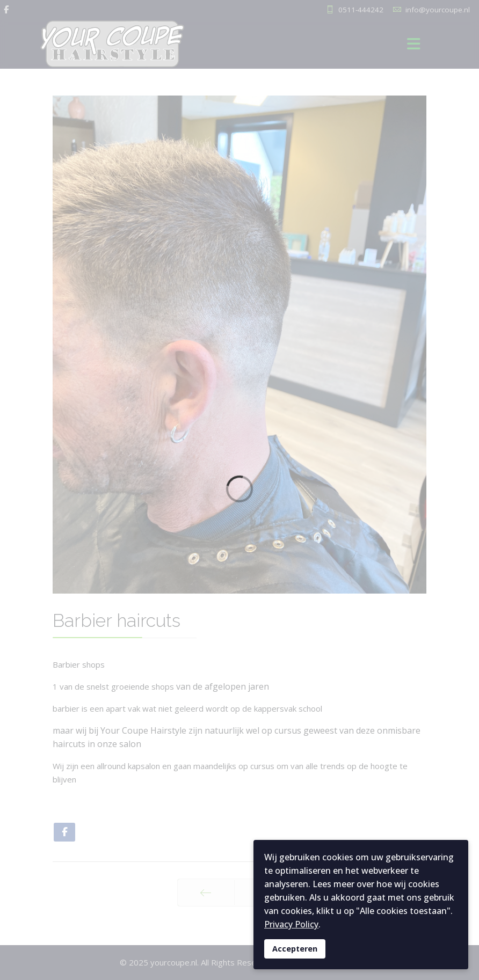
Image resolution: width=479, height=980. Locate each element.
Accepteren (295, 949)
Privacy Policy (291, 924)
